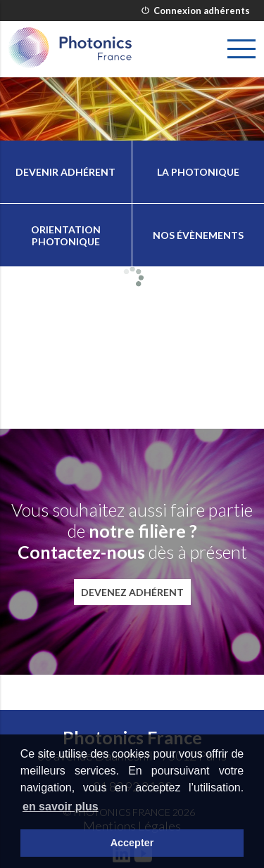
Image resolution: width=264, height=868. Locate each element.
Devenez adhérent (132, 592)
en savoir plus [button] (61, 807)
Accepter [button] (132, 843)
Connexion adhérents (196, 11)
